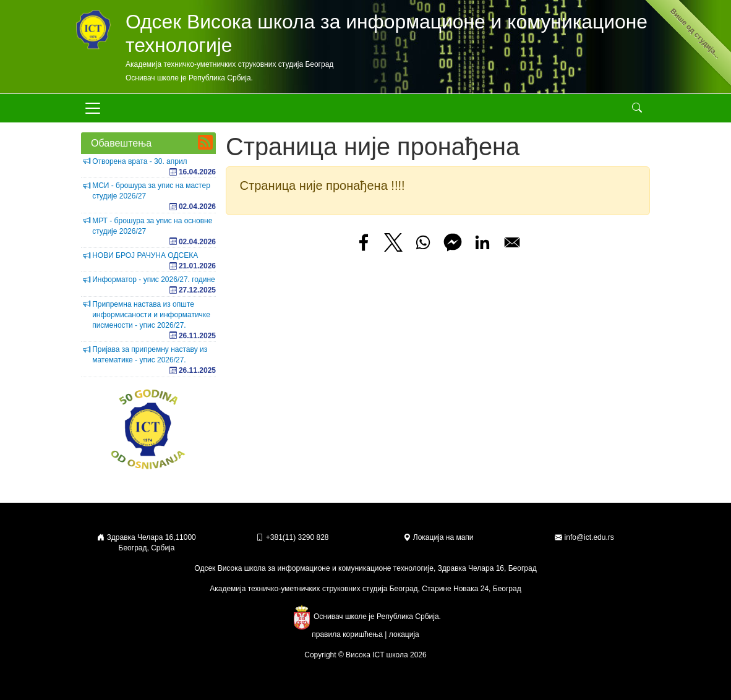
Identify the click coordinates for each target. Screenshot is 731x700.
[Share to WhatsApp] (423, 242)
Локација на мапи (438, 537)
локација (404, 634)
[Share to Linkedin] (482, 242)
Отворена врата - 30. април (139, 161)
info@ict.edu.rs (589, 537)
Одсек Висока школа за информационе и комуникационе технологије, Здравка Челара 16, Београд (365, 568)
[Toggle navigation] (93, 108)
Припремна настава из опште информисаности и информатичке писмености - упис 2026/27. (151, 315)
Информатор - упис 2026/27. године (154, 280)
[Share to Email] (512, 242)
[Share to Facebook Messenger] (453, 242)
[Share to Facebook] (364, 242)
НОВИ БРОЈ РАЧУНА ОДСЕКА (145, 255)
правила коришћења (347, 634)
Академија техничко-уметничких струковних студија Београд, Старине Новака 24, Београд (365, 589)
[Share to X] (393, 242)
